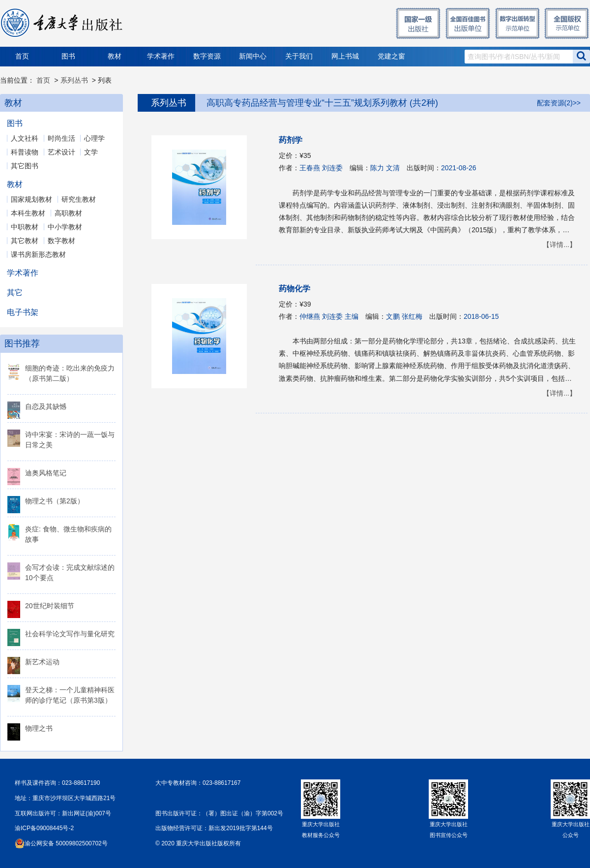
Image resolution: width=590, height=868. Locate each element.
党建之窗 (391, 56)
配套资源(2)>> (559, 103)
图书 (68, 56)
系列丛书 (74, 80)
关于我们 (299, 56)
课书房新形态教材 (38, 254)
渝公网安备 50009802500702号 (66, 843)
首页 (22, 56)
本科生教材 (28, 213)
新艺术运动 (42, 662)
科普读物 (25, 152)
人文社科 (25, 138)
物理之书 (39, 728)
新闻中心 (253, 56)
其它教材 (25, 241)
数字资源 (207, 56)
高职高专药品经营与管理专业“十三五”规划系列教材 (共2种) (322, 103)
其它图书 (25, 166)
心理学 (94, 138)
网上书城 (345, 56)
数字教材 (61, 241)
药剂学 (291, 140)
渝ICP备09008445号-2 (44, 828)
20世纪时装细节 (50, 606)
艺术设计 (61, 152)
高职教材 (68, 213)
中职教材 (25, 227)
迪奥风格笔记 (46, 473)
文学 (91, 152)
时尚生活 (61, 138)
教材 (115, 56)
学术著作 (161, 56)
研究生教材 (79, 199)
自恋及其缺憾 (46, 406)
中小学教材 (65, 227)
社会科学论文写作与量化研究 (70, 634)
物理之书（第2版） (55, 501)
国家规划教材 (31, 199)
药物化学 (295, 289)
